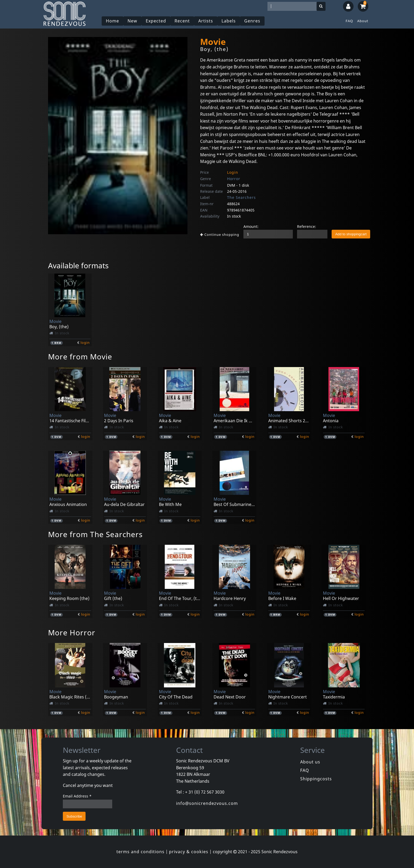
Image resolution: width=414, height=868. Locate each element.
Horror (234, 179)
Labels (229, 21)
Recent (182, 21)
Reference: (307, 226)
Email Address (77, 796)
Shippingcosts (316, 779)
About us (310, 762)
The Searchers (241, 197)
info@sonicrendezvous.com (207, 803)
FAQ (349, 21)
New (132, 21)
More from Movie (80, 356)
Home (112, 21)
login (85, 342)
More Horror (72, 632)
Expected (156, 21)
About (363, 21)
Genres (252, 21)
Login (233, 172)
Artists (206, 21)
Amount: (251, 226)
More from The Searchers (95, 534)
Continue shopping (220, 234)
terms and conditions (140, 852)
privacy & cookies (189, 852)
